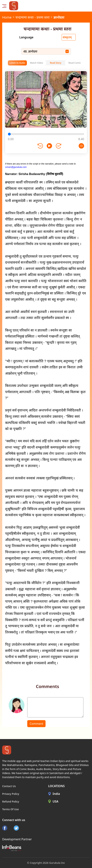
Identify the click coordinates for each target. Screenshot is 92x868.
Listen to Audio (17, 63)
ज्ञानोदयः (59, 17)
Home (7, 17)
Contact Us (9, 786)
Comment (36, 724)
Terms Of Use (11, 809)
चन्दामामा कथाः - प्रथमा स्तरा (32, 17)
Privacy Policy (11, 794)
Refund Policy (11, 802)
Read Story (56, 63)
